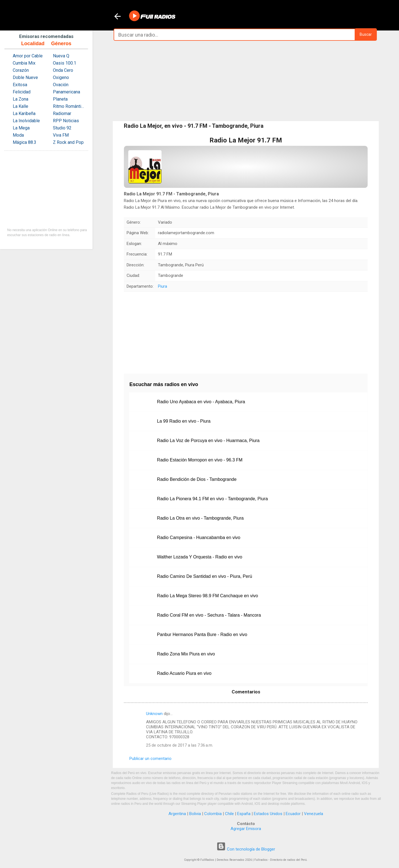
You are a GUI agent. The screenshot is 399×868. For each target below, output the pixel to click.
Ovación (61, 85)
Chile (229, 814)
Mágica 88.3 (25, 142)
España (244, 814)
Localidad (33, 44)
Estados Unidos (268, 814)
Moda (18, 135)
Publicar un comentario (150, 759)
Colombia (213, 814)
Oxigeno (61, 77)
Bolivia (195, 814)
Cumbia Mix (24, 63)
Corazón (21, 70)
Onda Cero (63, 70)
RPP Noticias (66, 121)
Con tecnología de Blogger (246, 849)
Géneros (61, 44)
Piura (163, 286)
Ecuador (293, 814)
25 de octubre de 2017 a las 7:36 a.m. (180, 745)
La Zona (21, 99)
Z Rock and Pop (68, 142)
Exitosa (20, 85)
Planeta (60, 99)
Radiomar (62, 113)
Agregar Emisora (246, 829)
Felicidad (22, 92)
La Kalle (21, 106)
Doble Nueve (25, 77)
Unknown (154, 714)
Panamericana (66, 92)
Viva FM (61, 135)
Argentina (177, 814)
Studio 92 (62, 128)
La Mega (21, 128)
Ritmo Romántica (69, 106)
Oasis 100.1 (65, 63)
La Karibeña (24, 113)
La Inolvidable (26, 121)
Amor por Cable (28, 56)
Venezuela (314, 814)
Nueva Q (61, 56)
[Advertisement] (246, 81)
